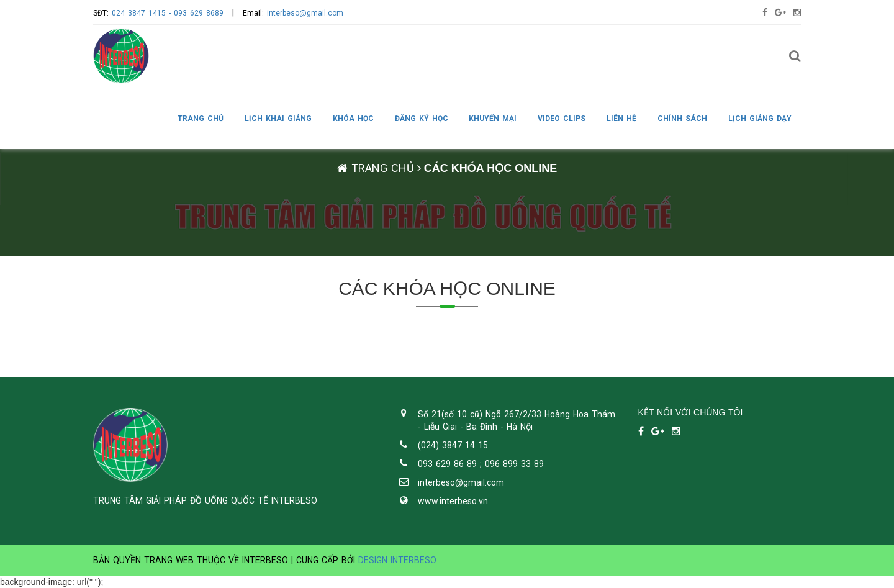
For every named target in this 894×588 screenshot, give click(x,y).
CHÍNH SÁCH (682, 119)
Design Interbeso (397, 560)
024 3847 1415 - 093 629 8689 (168, 13)
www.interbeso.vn (453, 501)
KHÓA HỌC (353, 119)
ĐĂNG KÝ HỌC (422, 119)
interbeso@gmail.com (305, 13)
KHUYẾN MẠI (493, 119)
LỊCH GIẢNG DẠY (760, 119)
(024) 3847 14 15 (453, 445)
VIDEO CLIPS (562, 119)
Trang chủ (201, 119)
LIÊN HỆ (621, 119)
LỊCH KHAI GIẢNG (278, 119)
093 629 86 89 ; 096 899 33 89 (481, 464)
